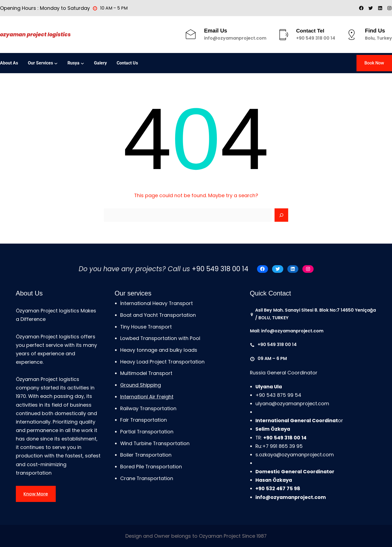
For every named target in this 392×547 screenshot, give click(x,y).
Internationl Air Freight (147, 397)
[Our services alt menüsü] (56, 63)
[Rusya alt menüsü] (82, 63)
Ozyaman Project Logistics (35, 35)
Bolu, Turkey (378, 38)
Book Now (374, 63)
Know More (36, 494)
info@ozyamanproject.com (235, 38)
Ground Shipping (141, 385)
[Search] (281, 215)
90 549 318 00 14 (317, 38)
